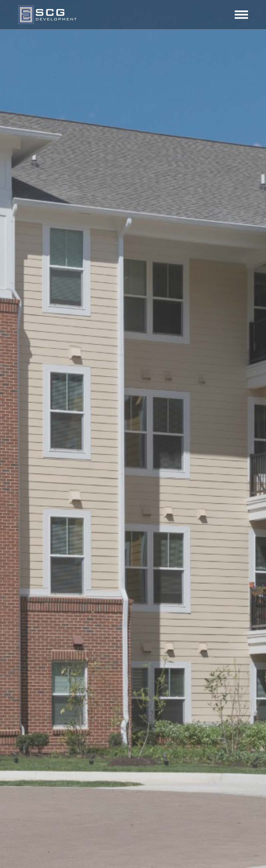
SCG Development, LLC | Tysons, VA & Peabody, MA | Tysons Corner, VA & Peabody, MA (47, 15)
